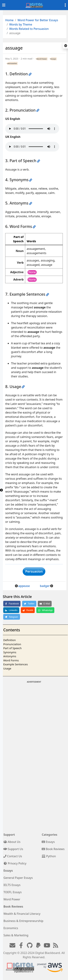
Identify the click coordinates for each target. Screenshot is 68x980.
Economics (11, 928)
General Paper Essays (18, 878)
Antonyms (10, 656)
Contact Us (13, 856)
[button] (66, 46)
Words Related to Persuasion (29, 29)
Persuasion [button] (34, 571)
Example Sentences (15, 664)
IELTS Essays (12, 885)
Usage (7, 668)
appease (24, 586)
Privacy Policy (15, 863)
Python (49, 856)
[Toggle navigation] (4, 5)
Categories (49, 835)
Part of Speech (12, 648)
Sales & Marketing (16, 935)
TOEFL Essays (13, 892)
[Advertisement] (34, 718)
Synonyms (10, 652)
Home (9, 20)
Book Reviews (53, 849)
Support (9, 835)
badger (45, 586)
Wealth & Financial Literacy (22, 914)
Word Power (42, 59)
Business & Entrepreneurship (23, 921)
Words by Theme (21, 24)
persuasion (12, 63)
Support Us (13, 849)
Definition (9, 640)
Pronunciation (12, 644)
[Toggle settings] (65, 5)
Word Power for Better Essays (38, 20)
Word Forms (11, 660)
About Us (12, 842)
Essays (53, 59)
